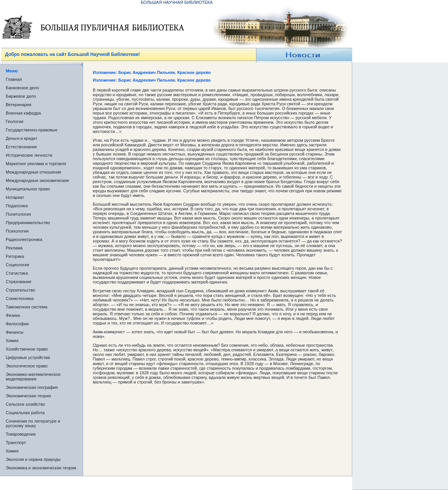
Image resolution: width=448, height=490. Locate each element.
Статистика (17, 273)
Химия (12, 341)
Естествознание (21, 147)
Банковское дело (22, 88)
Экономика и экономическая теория (41, 468)
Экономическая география (32, 387)
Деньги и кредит (21, 138)
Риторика (15, 256)
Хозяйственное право (27, 349)
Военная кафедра (23, 113)
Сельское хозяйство (25, 404)
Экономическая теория (28, 396)
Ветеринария (19, 105)
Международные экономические (37, 180)
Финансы (15, 332)
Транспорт (16, 442)
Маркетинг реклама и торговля (36, 164)
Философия (17, 324)
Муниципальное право (28, 189)
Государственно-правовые (32, 130)
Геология (15, 121)
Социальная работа (25, 413)
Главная (14, 79)
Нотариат (15, 197)
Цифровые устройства (28, 357)
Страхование (19, 282)
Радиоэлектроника (24, 239)
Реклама (14, 248)
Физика (13, 315)
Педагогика (17, 206)
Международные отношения (34, 172)
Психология (17, 231)
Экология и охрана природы (33, 459)
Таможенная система (27, 307)
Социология (17, 265)
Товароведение (21, 434)
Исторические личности (29, 155)
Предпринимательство (28, 223)
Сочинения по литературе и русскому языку (33, 423)
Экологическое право (27, 366)
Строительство (21, 290)
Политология (18, 214)
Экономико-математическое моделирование (33, 377)
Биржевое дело (21, 96)
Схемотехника (20, 298)
